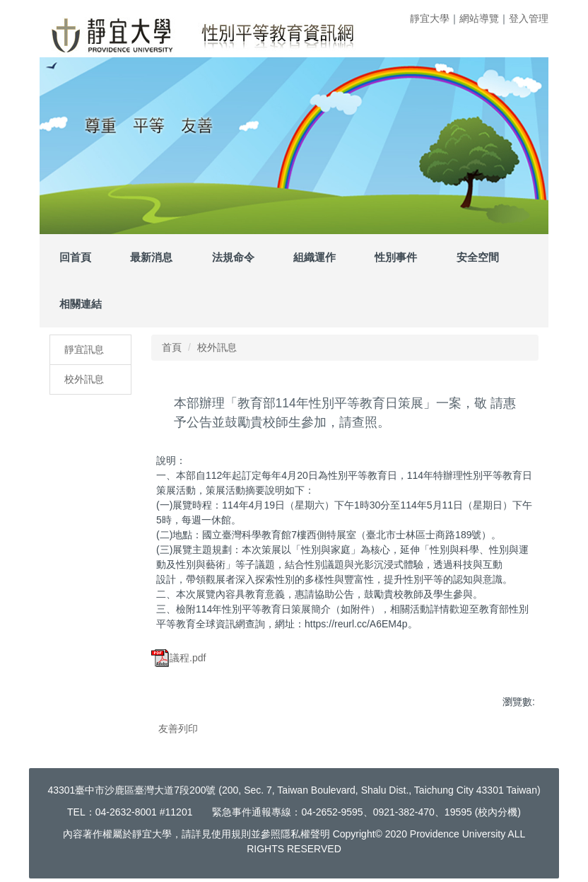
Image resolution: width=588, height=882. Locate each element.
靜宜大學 (430, 18)
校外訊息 (84, 379)
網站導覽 (479, 18)
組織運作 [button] (314, 257)
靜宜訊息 (84, 349)
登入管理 (529, 18)
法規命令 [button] (233, 257)
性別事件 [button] (396, 257)
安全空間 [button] (478, 257)
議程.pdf (178, 658)
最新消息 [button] (151, 257)
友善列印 (178, 729)
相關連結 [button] (81, 304)
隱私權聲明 (305, 834)
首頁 (172, 347)
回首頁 (75, 257)
